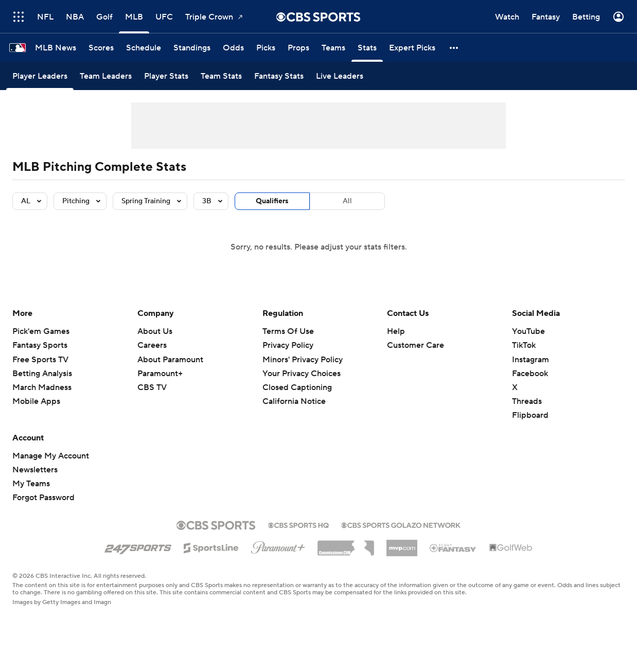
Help (396, 331)
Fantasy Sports (40, 345)
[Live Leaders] (340, 76)
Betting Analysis (42, 374)
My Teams (31, 484)
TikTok (524, 345)
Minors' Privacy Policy (303, 360)
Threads (527, 401)
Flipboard (530, 415)
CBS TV (152, 387)
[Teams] (333, 48)
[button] (454, 48)
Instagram (530, 360)
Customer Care (415, 345)
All (347, 201)
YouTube (528, 331)
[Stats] (367, 48)
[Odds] (233, 48)
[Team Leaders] (106, 76)
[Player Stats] (166, 76)
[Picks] (266, 48)
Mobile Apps (36, 401)
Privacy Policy (288, 345)
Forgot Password (43, 498)
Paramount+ (160, 374)
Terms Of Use (288, 331)
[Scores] (101, 48)
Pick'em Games (41, 331)
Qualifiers (272, 201)
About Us (155, 331)
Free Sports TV (40, 360)
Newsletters (35, 470)
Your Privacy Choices (302, 374)
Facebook (530, 374)
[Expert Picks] (412, 48)
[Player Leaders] (40, 76)
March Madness (42, 387)
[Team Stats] (221, 76)
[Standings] (192, 48)
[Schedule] (144, 48)
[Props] (298, 48)
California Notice (294, 401)
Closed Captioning (297, 387)
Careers (152, 345)
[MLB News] (56, 48)
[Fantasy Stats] (279, 76)
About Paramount (170, 360)
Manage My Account (51, 456)
